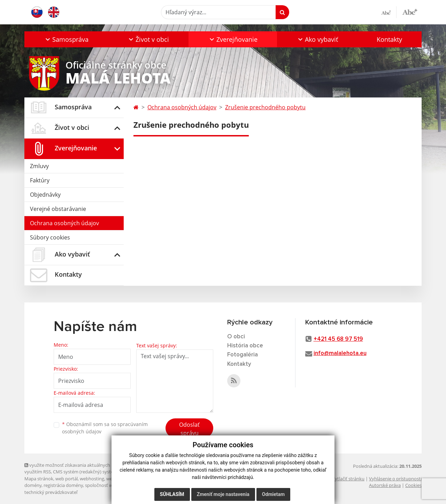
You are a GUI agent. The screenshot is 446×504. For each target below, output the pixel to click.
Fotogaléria (243, 355)
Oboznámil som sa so (105, 428)
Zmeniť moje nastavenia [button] (223, 494)
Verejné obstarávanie (58, 209)
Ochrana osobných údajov (64, 223)
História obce (245, 346)
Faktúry (40, 180)
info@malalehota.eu (340, 353)
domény (33, 485)
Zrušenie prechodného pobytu (265, 107)
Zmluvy (39, 166)
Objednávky (45, 195)
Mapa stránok (39, 479)
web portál (67, 479)
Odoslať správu (189, 429)
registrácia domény (63, 485)
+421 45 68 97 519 (338, 339)
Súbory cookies (50, 237)
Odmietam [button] (273, 494)
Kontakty (389, 39)
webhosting (92, 479)
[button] (66, 39)
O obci (236, 337)
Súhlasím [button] (172, 494)
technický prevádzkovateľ (51, 492)
